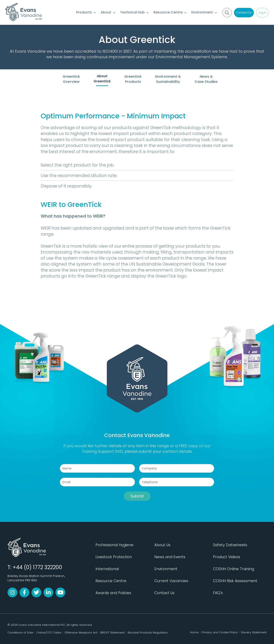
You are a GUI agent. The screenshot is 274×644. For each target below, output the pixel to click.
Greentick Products (133, 79)
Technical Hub (134, 12)
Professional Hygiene (114, 545)
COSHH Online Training (234, 569)
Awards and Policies (113, 593)
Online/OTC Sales (49, 633)
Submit (137, 496)
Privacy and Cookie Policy (220, 632)
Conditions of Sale (20, 633)
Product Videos (227, 557)
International (107, 569)
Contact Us (244, 13)
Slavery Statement (254, 632)
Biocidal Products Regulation (148, 633)
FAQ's (218, 593)
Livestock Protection (114, 557)
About (108, 12)
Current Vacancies (171, 581)
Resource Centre (170, 12)
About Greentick (102, 79)
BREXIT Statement (112, 633)
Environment (204, 12)
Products (86, 12)
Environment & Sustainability (168, 79)
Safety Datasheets (230, 545)
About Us (162, 545)
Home (194, 632)
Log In (262, 13)
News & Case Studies (206, 79)
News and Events (170, 557)
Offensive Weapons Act (81, 633)
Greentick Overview (71, 79)
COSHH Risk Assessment (235, 581)
